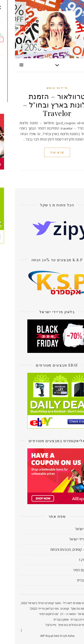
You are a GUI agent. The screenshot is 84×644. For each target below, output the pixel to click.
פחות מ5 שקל (64, 609)
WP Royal (32, 636)
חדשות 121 (72, 560)
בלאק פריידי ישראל (67, 539)
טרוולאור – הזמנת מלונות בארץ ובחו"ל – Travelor (42, 105)
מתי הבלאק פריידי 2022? (29, 609)
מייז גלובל (36, 625)
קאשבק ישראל (70, 529)
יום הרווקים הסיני (69, 570)
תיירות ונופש (42, 88)
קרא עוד (42, 152)
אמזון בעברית (71, 580)
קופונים (50, 609)
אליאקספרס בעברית (68, 619)
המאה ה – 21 (53, 614)
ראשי (76, 609)
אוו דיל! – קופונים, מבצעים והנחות (57, 549)
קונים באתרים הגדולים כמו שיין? (61, 625)
